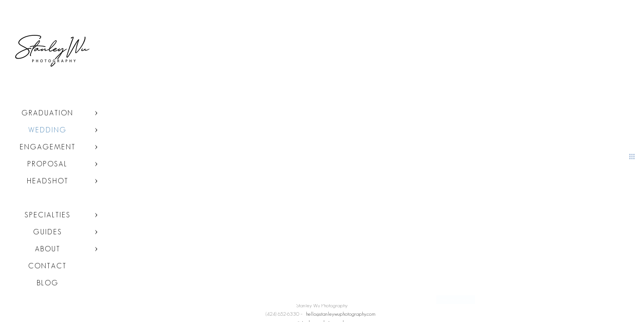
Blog (48, 283)
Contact (47, 266)
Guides (48, 232)
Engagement (48, 147)
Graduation (47, 113)
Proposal (47, 164)
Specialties (48, 215)
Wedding (47, 130)
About (48, 249)
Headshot (48, 181)
